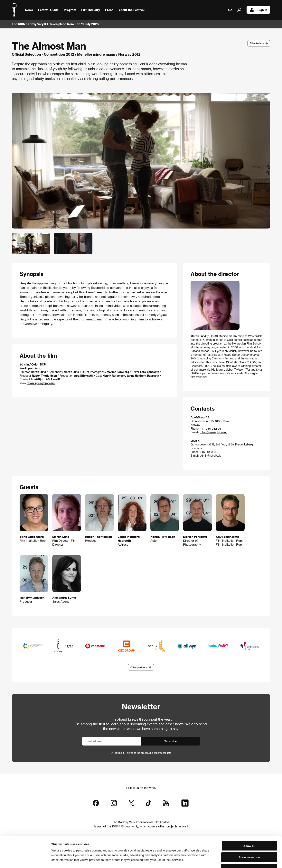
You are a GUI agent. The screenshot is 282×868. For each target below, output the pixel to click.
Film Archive (257, 43)
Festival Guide (48, 10)
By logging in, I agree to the (141, 753)
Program (70, 10)
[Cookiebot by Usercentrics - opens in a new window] (25, 860)
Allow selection (249, 832)
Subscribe (170, 741)
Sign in (258, 10)
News (29, 10)
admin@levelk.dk (210, 456)
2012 (70, 54)
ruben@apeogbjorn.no (214, 432)
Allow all (249, 820)
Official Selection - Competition (38, 54)
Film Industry (91, 10)
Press (109, 10)
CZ (230, 10)
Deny (249, 843)
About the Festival (132, 10)
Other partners (139, 667)
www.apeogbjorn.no (41, 383)
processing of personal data (156, 753)
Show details (205, 860)
